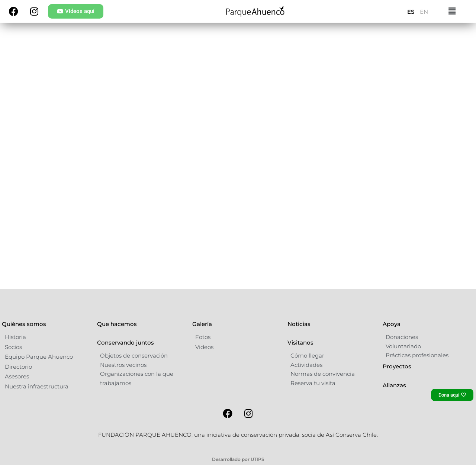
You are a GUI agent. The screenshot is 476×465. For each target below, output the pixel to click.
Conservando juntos (126, 361)
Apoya (392, 343)
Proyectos (397, 385)
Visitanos (300, 361)
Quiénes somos (24, 343)
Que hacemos (117, 343)
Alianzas (394, 404)
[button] (452, 12)
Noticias (299, 343)
